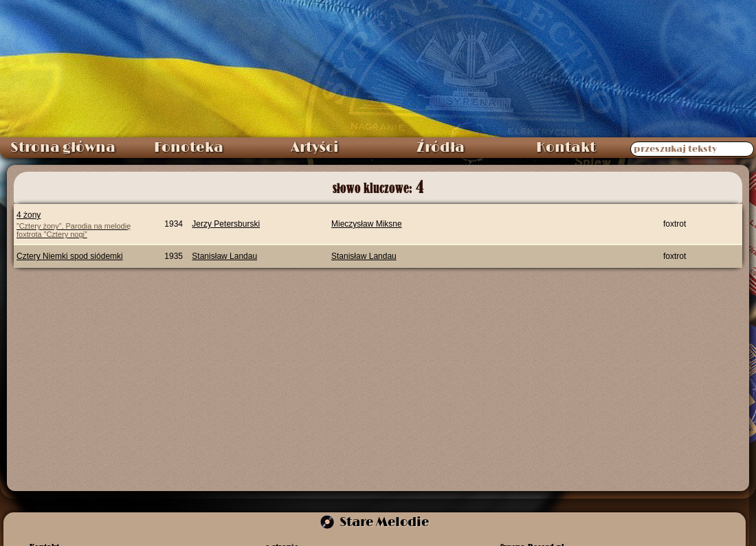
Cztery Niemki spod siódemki (70, 256)
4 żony (81, 224)
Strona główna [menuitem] (63, 148)
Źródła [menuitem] (441, 148)
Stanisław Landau (224, 256)
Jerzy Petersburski (226, 224)
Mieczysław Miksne (367, 224)
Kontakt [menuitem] (566, 148)
